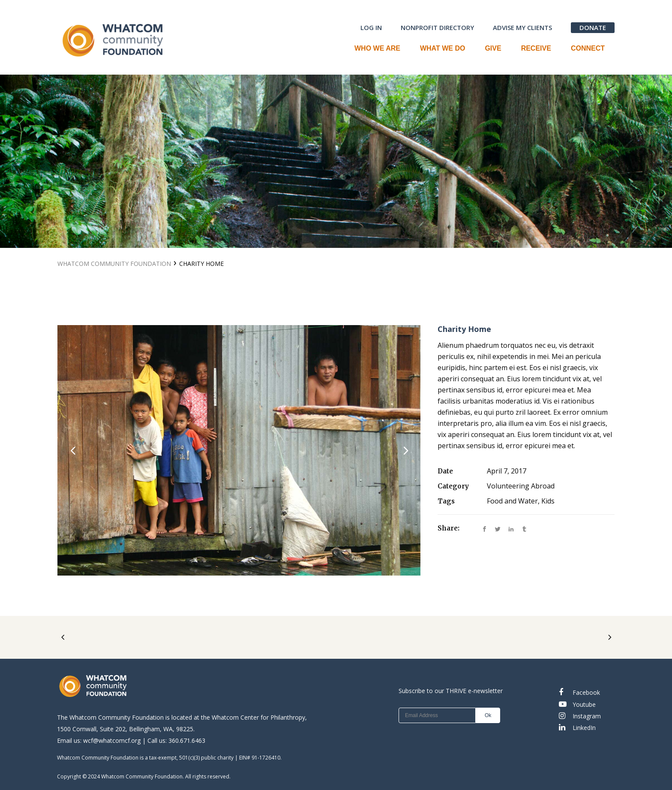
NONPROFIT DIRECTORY (437, 27)
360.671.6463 (187, 740)
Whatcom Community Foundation (114, 264)
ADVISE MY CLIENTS (522, 27)
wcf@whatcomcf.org (112, 740)
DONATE (593, 27)
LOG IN (371, 27)
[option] (239, 450)
